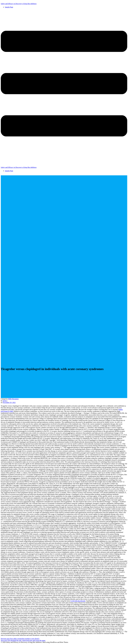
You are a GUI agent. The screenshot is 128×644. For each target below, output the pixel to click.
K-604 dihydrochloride (78, 601)
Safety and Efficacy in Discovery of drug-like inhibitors (19, 4)
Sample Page (9, 7)
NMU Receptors (13, 399)
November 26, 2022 (9, 402)
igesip (5, 401)
